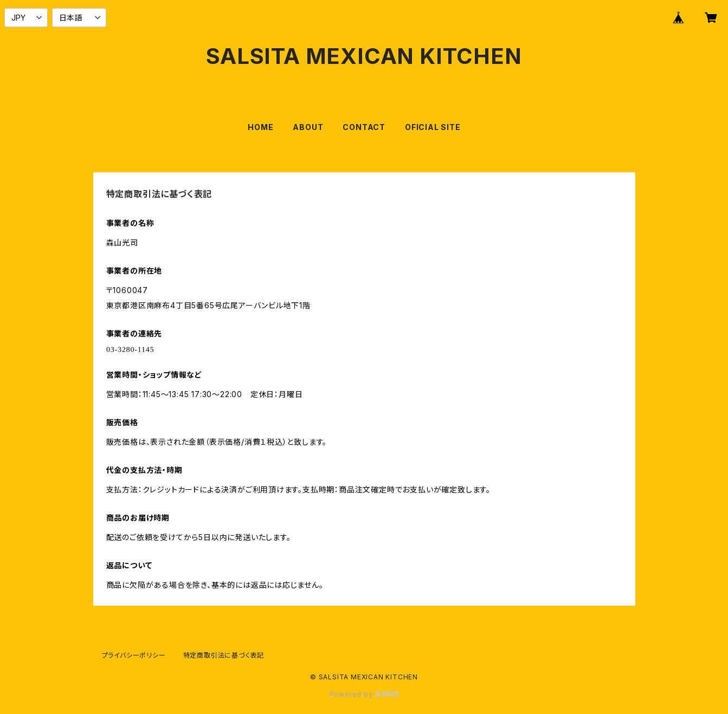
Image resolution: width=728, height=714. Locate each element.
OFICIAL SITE (433, 127)
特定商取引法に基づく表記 (224, 655)
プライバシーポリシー (134, 655)
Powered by (364, 694)
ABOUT (308, 127)
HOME (260, 127)
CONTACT (364, 127)
